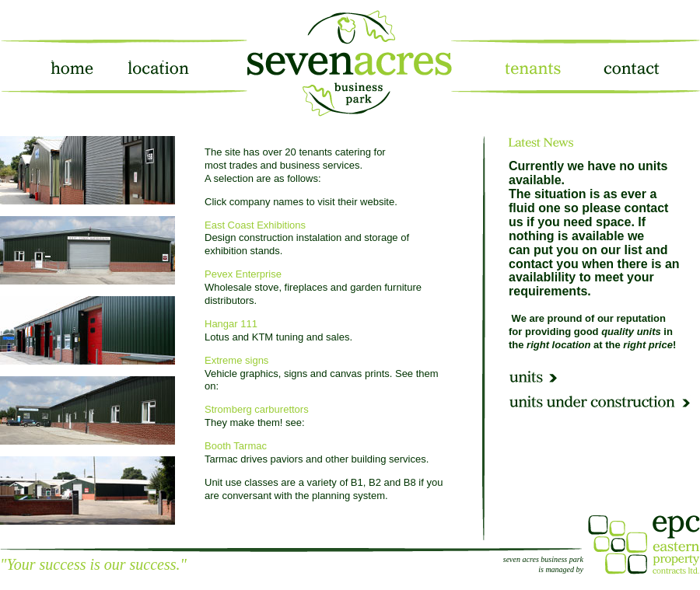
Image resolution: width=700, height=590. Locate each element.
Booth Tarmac (236, 446)
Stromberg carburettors (257, 409)
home (70, 67)
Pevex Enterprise (243, 274)
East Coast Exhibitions (255, 225)
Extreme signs (236, 360)
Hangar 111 (231, 324)
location (155, 67)
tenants (531, 67)
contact (628, 67)
